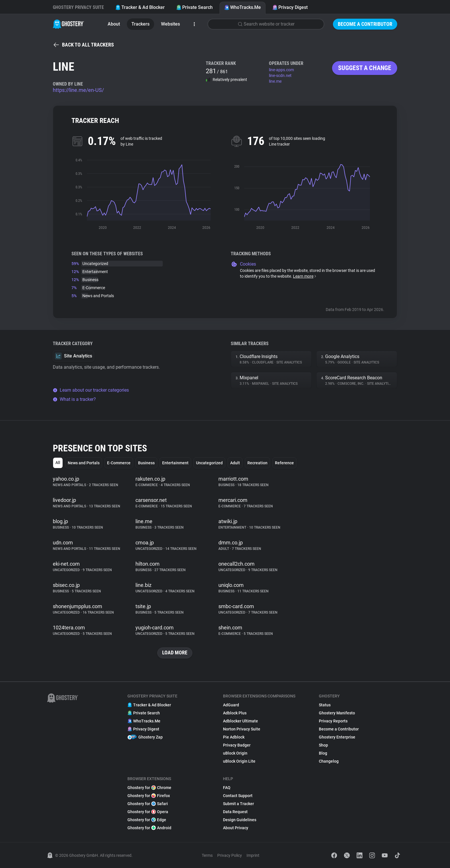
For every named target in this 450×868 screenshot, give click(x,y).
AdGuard (231, 705)
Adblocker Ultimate (240, 721)
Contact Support (238, 796)
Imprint (253, 855)
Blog (323, 753)
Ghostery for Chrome (149, 788)
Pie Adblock (234, 737)
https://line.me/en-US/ (78, 90)
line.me (275, 81)
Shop (323, 745)
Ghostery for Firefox (149, 796)
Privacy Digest (290, 7)
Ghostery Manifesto (337, 713)
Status (325, 705)
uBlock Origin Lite (239, 761)
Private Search (194, 7)
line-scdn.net (280, 76)
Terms (207, 855)
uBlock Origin (235, 753)
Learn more (305, 276)
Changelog (329, 761)
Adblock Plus (235, 713)
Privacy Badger (237, 745)
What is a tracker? (74, 399)
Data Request (235, 812)
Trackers (140, 24)
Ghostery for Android (149, 828)
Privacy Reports (333, 721)
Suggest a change (365, 68)
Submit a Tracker (238, 804)
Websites (170, 24)
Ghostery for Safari (148, 804)
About (114, 24)
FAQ (227, 788)
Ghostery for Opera (148, 812)
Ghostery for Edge (147, 820)
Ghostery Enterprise (337, 737)
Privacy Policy (230, 855)
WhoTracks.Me (243, 7)
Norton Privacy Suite (242, 729)
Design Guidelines (240, 820)
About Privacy (236, 828)
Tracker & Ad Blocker (140, 7)
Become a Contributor (365, 24)
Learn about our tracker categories (91, 390)
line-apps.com (281, 70)
